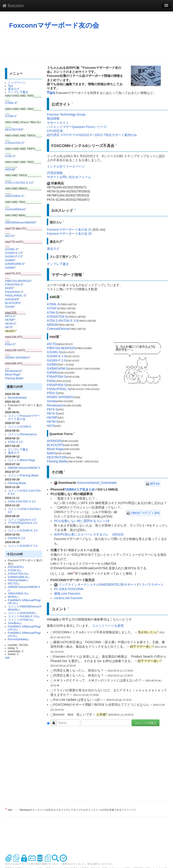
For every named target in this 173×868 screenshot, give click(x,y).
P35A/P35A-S (14, 285)
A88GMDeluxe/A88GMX (20, 223)
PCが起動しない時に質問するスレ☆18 (82, 521)
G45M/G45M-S (15, 264)
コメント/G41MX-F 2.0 (23, 546)
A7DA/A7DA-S (14, 143)
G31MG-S (11, 249)
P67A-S (10, 316)
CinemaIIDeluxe (15, 209)
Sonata (9, 307)
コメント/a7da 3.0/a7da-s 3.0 (24, 511)
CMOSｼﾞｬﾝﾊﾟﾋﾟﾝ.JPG (143, 513)
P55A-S (10, 344)
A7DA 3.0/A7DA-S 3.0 (19, 183)
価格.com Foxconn (67, 594)
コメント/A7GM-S (20, 427)
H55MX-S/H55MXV (17, 358)
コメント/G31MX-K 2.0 (23, 531)
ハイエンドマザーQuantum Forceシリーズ (77, 127)
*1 (74, 573)
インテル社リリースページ (66, 166)
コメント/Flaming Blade (23, 475)
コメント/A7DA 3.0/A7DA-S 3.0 (25, 492)
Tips (10, 86)
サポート (130, 585)
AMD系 (105, 585)
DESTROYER (14, 130)
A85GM (10, 170)
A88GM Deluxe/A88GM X (24, 468)
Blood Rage (12, 375)
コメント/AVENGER (22, 613)
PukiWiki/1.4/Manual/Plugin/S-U (24, 628)
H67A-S (52, 413)
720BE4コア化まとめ (80, 489)
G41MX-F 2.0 (14, 257)
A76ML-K (11, 103)
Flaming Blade (14, 378)
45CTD (9, 236)
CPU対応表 (55, 131)
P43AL (52, 381)
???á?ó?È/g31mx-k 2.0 (23, 523)
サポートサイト (58, 123)
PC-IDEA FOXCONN (69, 589)
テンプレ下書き (18, 92)
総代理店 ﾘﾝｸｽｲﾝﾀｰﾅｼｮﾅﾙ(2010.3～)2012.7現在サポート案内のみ (92, 135)
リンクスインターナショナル (79, 585)
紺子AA (153, 484)
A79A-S (10, 156)
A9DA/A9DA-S (14, 196)
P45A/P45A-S (14, 292)
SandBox (15, 623)
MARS (9, 288)
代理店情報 (55, 173)
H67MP (10, 320)
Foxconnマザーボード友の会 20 (69, 234)
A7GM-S (10, 116)
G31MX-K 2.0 (14, 253)
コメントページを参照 (108, 626)
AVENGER (12, 299)
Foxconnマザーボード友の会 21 (69, 230)
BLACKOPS (13, 303)
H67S (9, 327)
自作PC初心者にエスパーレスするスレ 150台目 (89, 534)
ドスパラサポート (151, 585)
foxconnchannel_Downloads (97, 483)
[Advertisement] (87, 45)
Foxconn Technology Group (66, 114)
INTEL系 (117, 585)
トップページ (17, 83)
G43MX (10, 260)
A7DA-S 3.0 (15, 442)
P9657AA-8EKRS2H (18, 281)
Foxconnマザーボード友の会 (54, 25)
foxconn (13, 6)
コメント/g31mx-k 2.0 (22, 520)
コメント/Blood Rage (22, 460)
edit (7, 658)
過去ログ (14, 89)
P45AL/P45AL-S (15, 296)
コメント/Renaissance (22, 434)
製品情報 (53, 118)
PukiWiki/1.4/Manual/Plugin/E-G (24, 602)
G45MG (10, 268)
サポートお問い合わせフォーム (69, 177)
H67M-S (10, 324)
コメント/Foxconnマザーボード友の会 (24, 417)
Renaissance (13, 371)
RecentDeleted (17, 398)
